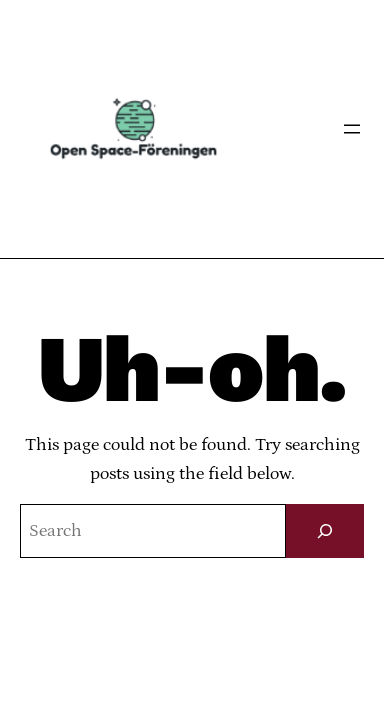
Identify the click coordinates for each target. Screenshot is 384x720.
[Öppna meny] (352, 129)
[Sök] (325, 531)
